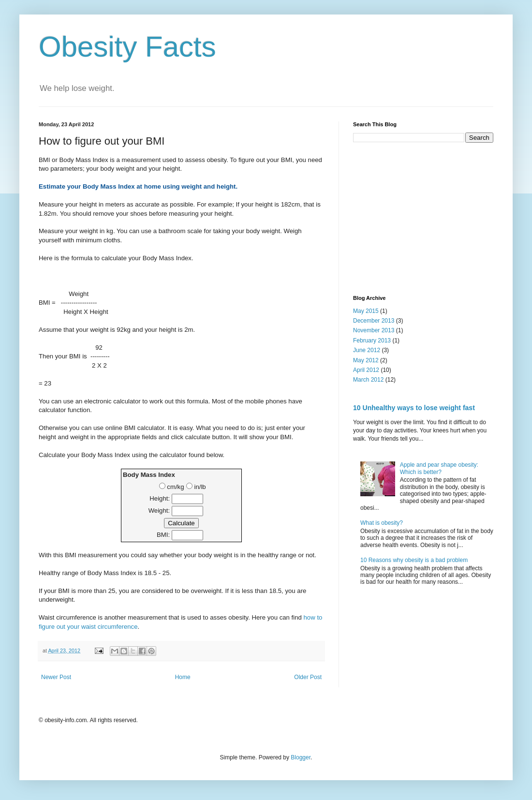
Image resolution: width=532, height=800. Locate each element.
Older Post (308, 677)
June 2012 (367, 350)
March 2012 (368, 380)
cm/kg (171, 487)
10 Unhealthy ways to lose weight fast (414, 408)
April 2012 (366, 370)
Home (183, 677)
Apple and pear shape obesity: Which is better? (439, 468)
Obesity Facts (127, 47)
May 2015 (366, 311)
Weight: (159, 511)
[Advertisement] (424, 218)
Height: (160, 498)
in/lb (196, 487)
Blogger (301, 757)
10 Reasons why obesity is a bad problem (414, 560)
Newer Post (56, 677)
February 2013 (372, 341)
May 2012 (366, 360)
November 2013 (374, 330)
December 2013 (374, 321)
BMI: (163, 535)
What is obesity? (382, 523)
